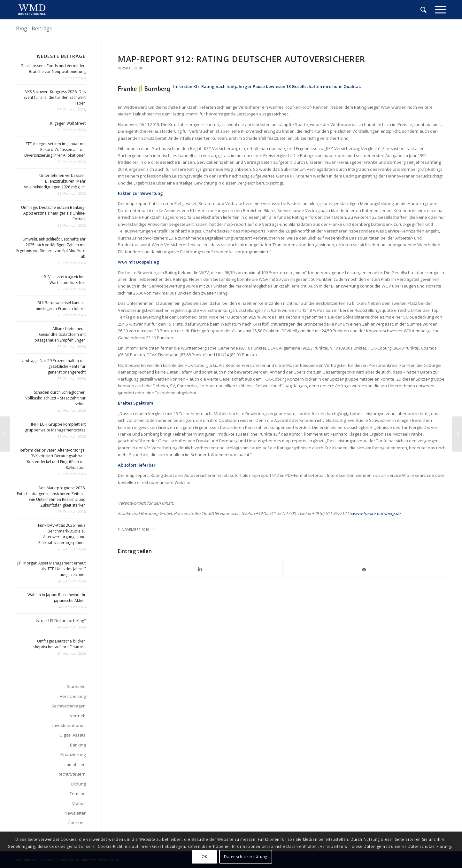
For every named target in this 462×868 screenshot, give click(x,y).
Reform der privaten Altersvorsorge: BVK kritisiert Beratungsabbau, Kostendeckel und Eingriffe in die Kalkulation (53, 459)
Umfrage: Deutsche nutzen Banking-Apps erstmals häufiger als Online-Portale (53, 213)
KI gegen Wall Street (68, 123)
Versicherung (131, 68)
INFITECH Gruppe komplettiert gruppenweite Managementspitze (55, 427)
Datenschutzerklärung (246, 857)
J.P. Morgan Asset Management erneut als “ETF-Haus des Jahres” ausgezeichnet (51, 569)
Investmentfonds (69, 725)
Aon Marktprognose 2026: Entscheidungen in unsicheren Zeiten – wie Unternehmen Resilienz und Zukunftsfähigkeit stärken (51, 497)
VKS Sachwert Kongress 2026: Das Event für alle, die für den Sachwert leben (55, 97)
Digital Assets (73, 735)
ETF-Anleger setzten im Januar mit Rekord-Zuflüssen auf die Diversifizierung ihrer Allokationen (55, 150)
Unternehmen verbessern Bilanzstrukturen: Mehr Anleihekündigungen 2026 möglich (55, 181)
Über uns (77, 823)
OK (204, 857)
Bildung (78, 784)
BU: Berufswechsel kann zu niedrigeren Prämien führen (61, 306)
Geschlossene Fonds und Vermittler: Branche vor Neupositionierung (53, 69)
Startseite (76, 686)
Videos (79, 803)
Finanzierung (73, 754)
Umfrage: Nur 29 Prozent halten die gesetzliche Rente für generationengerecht (54, 366)
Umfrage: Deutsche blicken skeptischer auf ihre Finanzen (59, 644)
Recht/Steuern (72, 774)
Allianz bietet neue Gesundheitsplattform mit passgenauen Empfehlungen (60, 334)
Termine (78, 793)
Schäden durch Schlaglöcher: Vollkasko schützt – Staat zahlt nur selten (55, 398)
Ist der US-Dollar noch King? (61, 621)
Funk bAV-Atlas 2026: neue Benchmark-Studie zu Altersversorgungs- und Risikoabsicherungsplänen (62, 534)
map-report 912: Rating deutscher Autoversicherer (242, 59)
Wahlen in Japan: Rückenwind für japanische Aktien (57, 598)
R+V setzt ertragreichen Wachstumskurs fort (65, 280)
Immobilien (75, 764)
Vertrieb (78, 716)
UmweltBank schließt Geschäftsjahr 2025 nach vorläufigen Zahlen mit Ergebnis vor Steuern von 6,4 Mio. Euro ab (51, 248)
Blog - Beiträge (34, 28)
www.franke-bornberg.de (377, 513)
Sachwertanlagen (69, 706)
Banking (78, 745)
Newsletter (75, 813)
